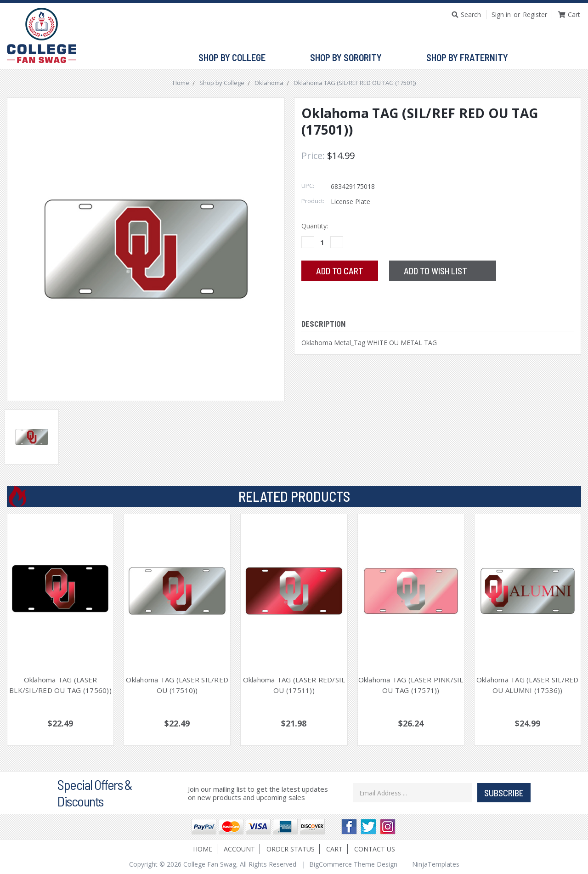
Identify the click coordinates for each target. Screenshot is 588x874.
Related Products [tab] (294, 496)
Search (471, 14)
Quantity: (315, 226)
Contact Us (375, 849)
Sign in (501, 14)
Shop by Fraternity (471, 58)
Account (239, 849)
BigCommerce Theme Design (353, 864)
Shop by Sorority (350, 58)
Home (203, 849)
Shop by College (236, 58)
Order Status (291, 849)
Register (535, 14)
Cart (334, 849)
